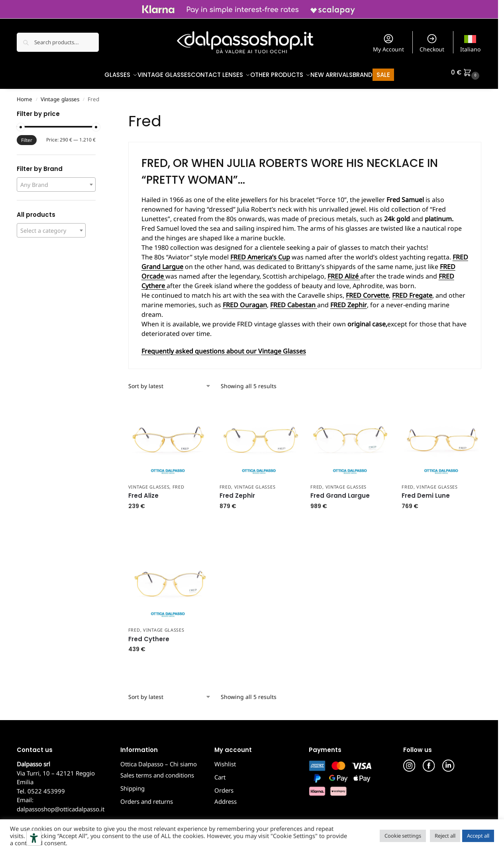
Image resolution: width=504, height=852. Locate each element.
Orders (224, 786)
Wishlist (225, 760)
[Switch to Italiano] (471, 42)
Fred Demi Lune (426, 492)
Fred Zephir (237, 492)
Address (226, 797)
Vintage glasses (60, 95)
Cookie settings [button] (403, 836)
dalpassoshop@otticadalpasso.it (61, 805)
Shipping (132, 784)
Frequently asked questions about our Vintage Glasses (224, 347)
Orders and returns (147, 797)
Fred (178, 482)
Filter (27, 136)
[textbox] (56, 181)
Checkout (432, 43)
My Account (388, 43)
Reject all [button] (445, 836)
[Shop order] (170, 382)
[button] (466, 73)
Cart (220, 773)
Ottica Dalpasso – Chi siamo (159, 760)
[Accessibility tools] (34, 838)
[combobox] (56, 181)
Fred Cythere (149, 635)
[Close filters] (98, 111)
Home (25, 95)
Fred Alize (143, 492)
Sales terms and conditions (157, 771)
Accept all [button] (478, 836)
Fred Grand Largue (340, 492)
